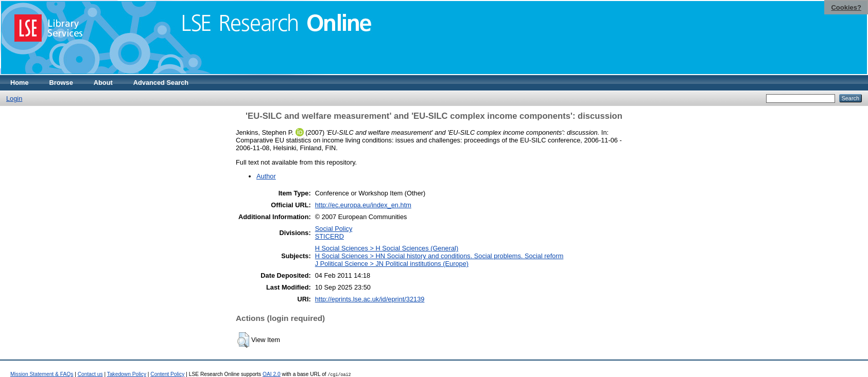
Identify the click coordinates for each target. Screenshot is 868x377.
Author (266, 176)
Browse (61, 83)
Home (20, 83)
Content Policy (167, 374)
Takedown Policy (127, 374)
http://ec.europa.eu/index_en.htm (363, 205)
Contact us (90, 374)
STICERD (329, 236)
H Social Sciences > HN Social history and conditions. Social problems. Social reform (439, 256)
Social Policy (334, 229)
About (103, 83)
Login (14, 98)
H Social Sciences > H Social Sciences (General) (387, 248)
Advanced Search (161, 83)
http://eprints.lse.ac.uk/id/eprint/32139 (370, 299)
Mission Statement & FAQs (42, 374)
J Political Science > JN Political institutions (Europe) (392, 264)
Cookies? (846, 7)
